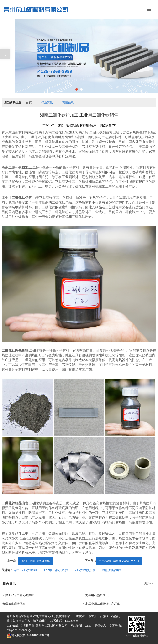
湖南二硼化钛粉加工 (27, 570)
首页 (29, 102)
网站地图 (76, 626)
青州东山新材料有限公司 (52, 626)
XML (88, 626)
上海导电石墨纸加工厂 (97, 595)
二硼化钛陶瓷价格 (84, 570)
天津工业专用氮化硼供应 (18, 595)
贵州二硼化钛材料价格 (36, 561)
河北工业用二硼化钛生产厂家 (101, 604)
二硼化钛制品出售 (111, 570)
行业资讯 (47, 102)
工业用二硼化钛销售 (56, 570)
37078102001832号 (28, 635)
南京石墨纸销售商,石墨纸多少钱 (119, 561)
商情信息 (68, 102)
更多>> (149, 583)
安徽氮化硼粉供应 (14, 604)
